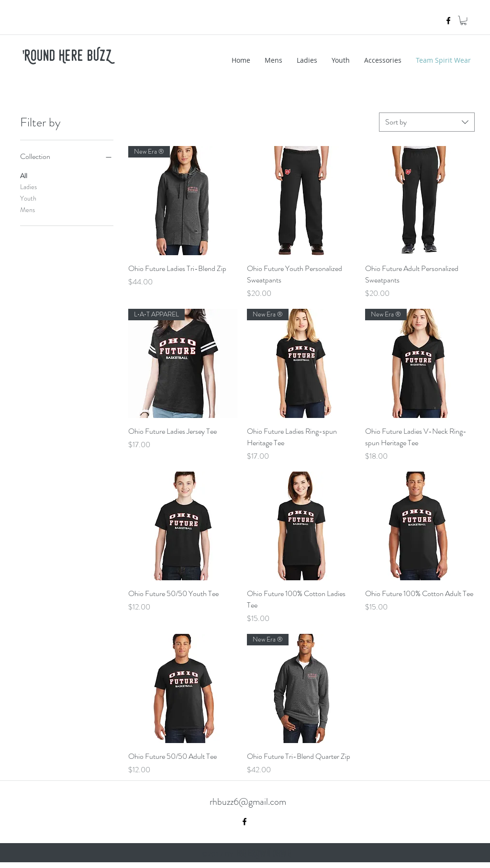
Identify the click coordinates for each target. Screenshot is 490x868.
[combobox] (427, 122)
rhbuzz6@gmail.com (248, 802)
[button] (463, 20)
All (24, 175)
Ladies (28, 186)
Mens (28, 209)
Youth (28, 198)
